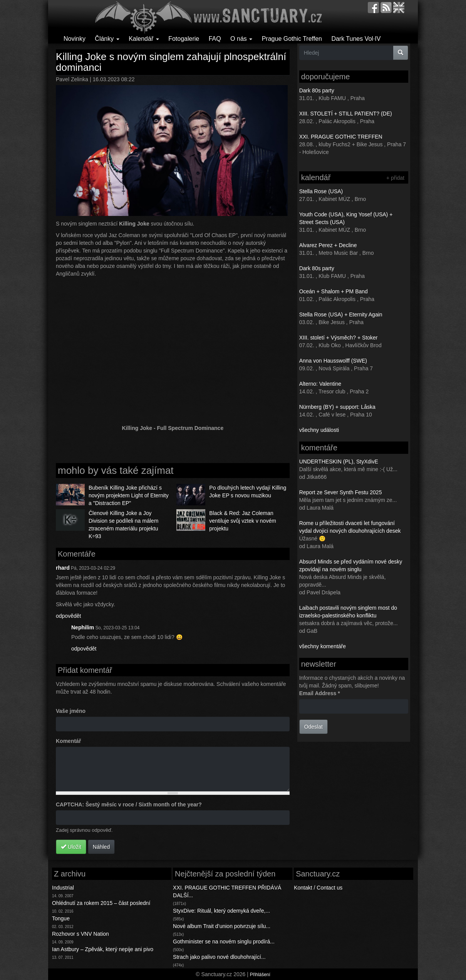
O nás (241, 39)
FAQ (215, 39)
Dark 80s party (317, 90)
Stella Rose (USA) (321, 191)
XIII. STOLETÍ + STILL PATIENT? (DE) (346, 114)
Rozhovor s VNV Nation (80, 934)
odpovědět (68, 616)
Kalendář (144, 39)
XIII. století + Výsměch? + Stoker (339, 338)
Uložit (71, 847)
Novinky (75, 39)
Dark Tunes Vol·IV (356, 39)
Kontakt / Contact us (318, 888)
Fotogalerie (184, 39)
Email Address (320, 693)
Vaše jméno (71, 711)
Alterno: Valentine (320, 384)
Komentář (68, 741)
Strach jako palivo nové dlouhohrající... (219, 957)
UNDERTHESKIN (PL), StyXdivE (339, 462)
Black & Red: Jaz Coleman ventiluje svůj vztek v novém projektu (243, 521)
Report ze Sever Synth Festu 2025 (341, 492)
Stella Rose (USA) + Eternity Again (341, 314)
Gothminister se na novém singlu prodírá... (224, 942)
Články (107, 39)
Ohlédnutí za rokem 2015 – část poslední (101, 903)
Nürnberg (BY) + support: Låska (337, 407)
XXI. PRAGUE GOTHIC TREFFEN (341, 137)
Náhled (101, 847)
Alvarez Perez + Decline (328, 245)
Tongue (61, 918)
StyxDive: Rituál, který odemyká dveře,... (221, 911)
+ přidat (395, 178)
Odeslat (313, 727)
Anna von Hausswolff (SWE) (333, 361)
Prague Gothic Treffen (292, 39)
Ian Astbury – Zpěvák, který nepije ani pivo (103, 949)
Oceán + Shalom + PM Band (334, 291)
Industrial (63, 888)
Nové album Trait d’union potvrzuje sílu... (222, 926)
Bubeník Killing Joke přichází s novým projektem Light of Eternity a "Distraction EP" (129, 495)
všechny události (319, 430)
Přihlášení (260, 975)
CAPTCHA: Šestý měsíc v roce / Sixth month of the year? (129, 804)
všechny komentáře (323, 646)
